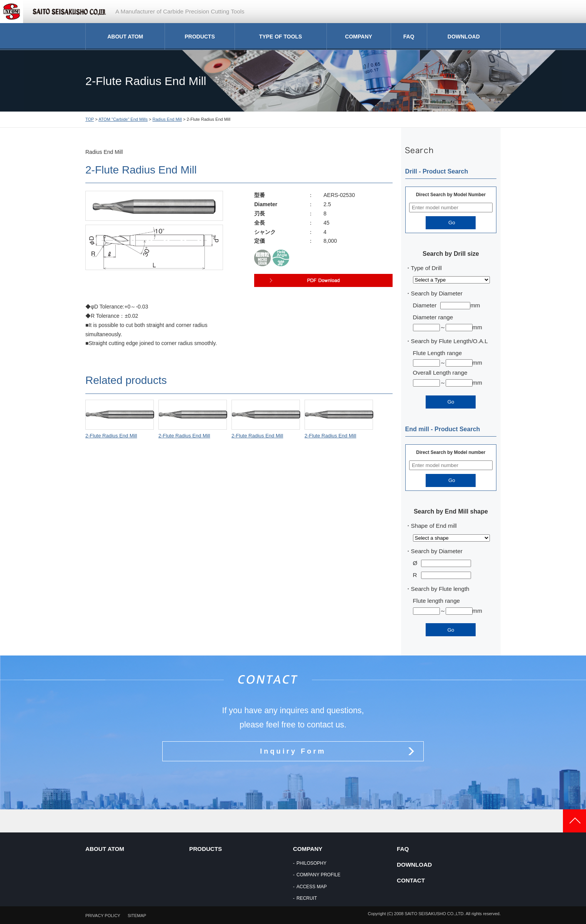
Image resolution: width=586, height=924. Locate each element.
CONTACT (411, 880)
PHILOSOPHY (311, 863)
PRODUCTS (200, 37)
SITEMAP (137, 916)
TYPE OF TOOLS (281, 37)
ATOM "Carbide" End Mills (123, 119)
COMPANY (359, 37)
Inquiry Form (293, 751)
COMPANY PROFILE (318, 875)
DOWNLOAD (464, 37)
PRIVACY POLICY (103, 916)
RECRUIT (307, 898)
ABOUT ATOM (125, 37)
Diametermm (447, 305)
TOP (90, 119)
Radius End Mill (167, 119)
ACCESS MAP (312, 887)
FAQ (409, 37)
